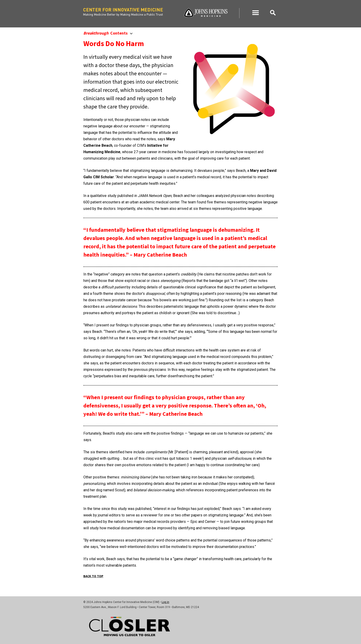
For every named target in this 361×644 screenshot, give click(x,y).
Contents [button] (108, 33)
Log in (165, 602)
